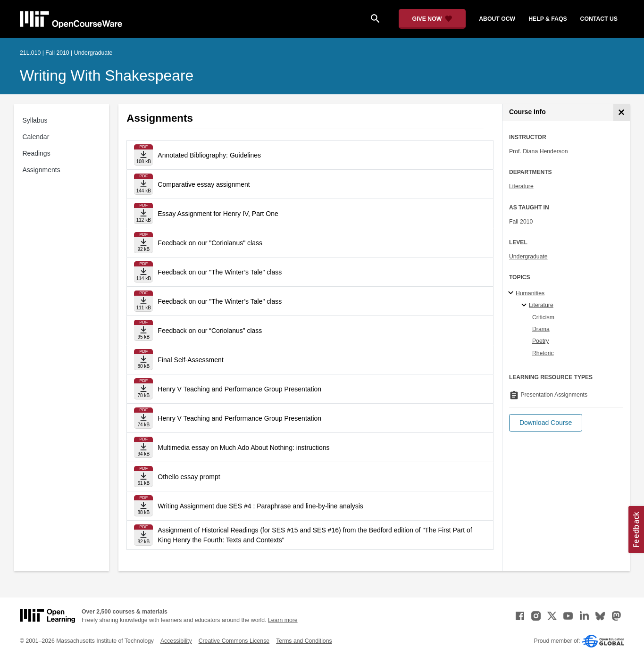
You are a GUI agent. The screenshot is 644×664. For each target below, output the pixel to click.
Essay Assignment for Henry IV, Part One (218, 214)
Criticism (543, 317)
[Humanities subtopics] (512, 293)
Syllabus (35, 120)
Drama (541, 329)
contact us (599, 19)
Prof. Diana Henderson (539, 151)
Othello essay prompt (189, 477)
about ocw (497, 19)
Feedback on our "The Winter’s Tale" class (220, 272)
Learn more (283, 620)
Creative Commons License (234, 641)
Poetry (540, 341)
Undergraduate (528, 257)
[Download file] (143, 155)
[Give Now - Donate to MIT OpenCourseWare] (432, 19)
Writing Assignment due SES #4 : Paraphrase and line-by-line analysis (260, 506)
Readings (37, 153)
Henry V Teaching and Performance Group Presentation (239, 389)
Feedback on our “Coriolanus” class (210, 331)
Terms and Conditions (304, 641)
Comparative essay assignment (204, 184)
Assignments (42, 170)
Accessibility (176, 641)
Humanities (530, 293)
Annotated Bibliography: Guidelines (209, 155)
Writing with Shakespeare (107, 75)
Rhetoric (543, 353)
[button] (546, 423)
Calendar (36, 137)
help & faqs (548, 19)
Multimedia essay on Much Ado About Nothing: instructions (243, 448)
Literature (521, 186)
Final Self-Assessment (190, 360)
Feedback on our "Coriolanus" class (210, 243)
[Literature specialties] (525, 306)
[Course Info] (622, 112)
